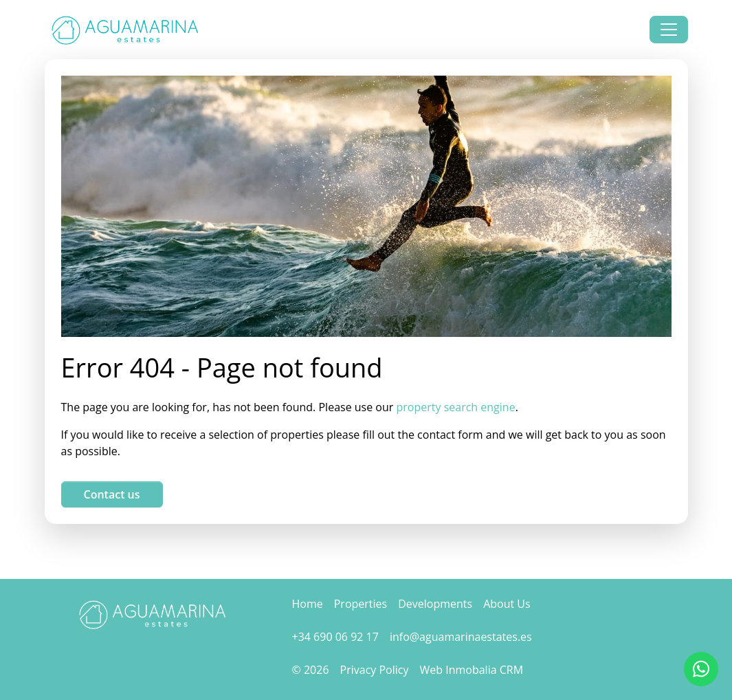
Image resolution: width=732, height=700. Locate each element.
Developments (435, 604)
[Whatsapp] (701, 669)
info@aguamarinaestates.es (461, 637)
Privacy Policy (375, 670)
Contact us (112, 494)
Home (308, 604)
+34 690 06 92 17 (335, 637)
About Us (507, 604)
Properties (361, 604)
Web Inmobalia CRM (472, 670)
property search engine (456, 407)
